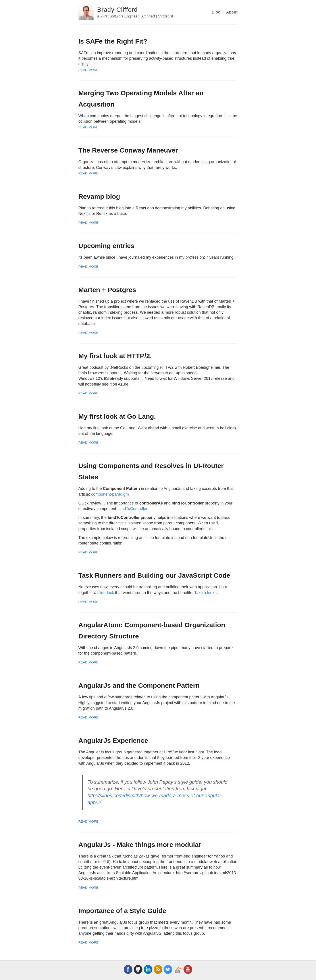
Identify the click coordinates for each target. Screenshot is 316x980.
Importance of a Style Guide (122, 911)
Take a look (204, 593)
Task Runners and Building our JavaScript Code (154, 575)
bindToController (133, 509)
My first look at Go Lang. (117, 416)
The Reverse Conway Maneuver (128, 150)
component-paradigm (110, 494)
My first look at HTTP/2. (115, 356)
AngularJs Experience (113, 740)
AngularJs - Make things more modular (140, 845)
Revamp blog (99, 196)
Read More (88, 70)
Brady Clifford (117, 10)
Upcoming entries (106, 246)
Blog (216, 12)
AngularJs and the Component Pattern (139, 685)
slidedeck (106, 593)
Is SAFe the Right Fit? (113, 41)
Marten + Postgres (107, 290)
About (232, 12)
